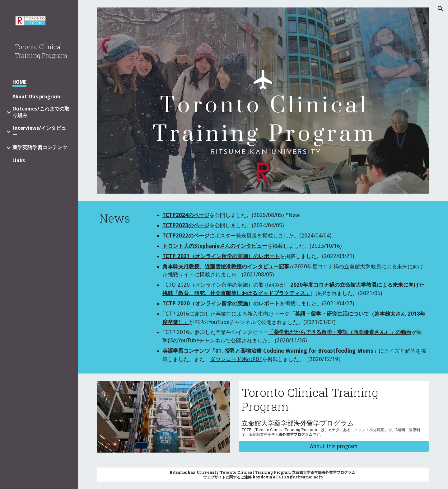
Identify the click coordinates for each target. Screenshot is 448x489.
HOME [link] (19, 82)
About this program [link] (36, 97)
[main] (121, 218)
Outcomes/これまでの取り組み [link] (41, 112)
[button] (441, 9)
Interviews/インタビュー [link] (39, 131)
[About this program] (334, 447)
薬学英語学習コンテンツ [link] (40, 147)
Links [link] (19, 160)
